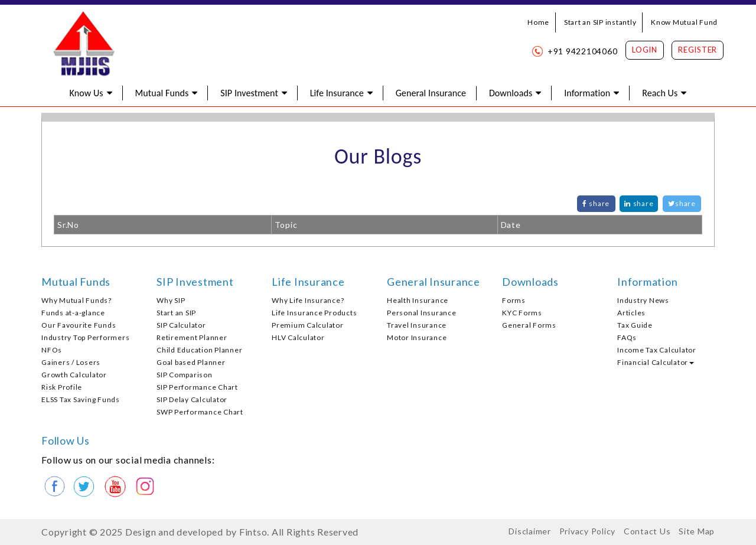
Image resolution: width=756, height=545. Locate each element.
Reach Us (660, 93)
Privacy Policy (588, 531)
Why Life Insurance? (308, 300)
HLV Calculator (298, 337)
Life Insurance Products (314, 313)
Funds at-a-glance (73, 313)
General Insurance (431, 93)
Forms (514, 300)
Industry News (643, 300)
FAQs (627, 337)
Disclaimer (530, 531)
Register (698, 50)
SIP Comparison (185, 375)
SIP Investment (249, 93)
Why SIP (171, 300)
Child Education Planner (199, 350)
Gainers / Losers (71, 362)
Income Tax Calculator (657, 350)
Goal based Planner (191, 362)
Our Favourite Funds (79, 325)
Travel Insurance (417, 325)
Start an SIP (176, 313)
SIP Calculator (181, 325)
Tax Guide (635, 325)
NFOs (52, 350)
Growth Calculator (74, 375)
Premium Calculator (308, 325)
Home (538, 22)
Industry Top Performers (85, 337)
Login (645, 50)
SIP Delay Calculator (192, 399)
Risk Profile (62, 387)
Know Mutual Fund (684, 22)
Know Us (87, 93)
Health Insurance (418, 300)
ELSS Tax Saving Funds (81, 399)
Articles (631, 313)
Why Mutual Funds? (76, 300)
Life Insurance (337, 93)
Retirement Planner (192, 337)
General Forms (529, 325)
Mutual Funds (162, 93)
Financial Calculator (656, 362)
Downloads (511, 93)
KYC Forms (522, 313)
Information (587, 93)
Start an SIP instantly (600, 22)
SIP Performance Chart (197, 387)
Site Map (697, 531)
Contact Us (647, 531)
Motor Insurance (417, 337)
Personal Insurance (422, 313)
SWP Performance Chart (200, 412)
